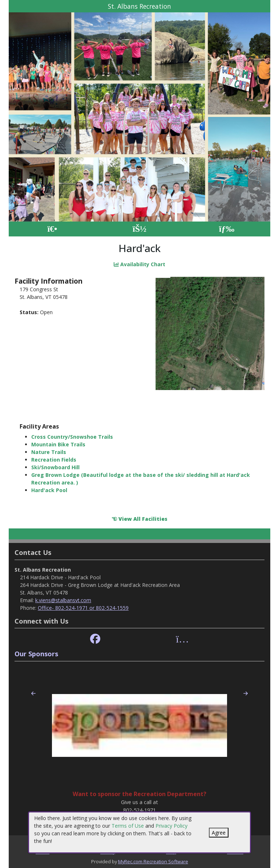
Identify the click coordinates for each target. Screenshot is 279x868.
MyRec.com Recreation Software (153, 861)
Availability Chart (139, 264)
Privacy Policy (171, 826)
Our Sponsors (36, 654)
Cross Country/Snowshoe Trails (72, 437)
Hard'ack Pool (49, 490)
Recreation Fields (54, 460)
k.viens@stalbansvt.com (63, 600)
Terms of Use (128, 826)
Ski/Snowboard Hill (55, 467)
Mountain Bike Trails (58, 444)
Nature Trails (49, 452)
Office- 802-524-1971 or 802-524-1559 (83, 608)
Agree (219, 833)
